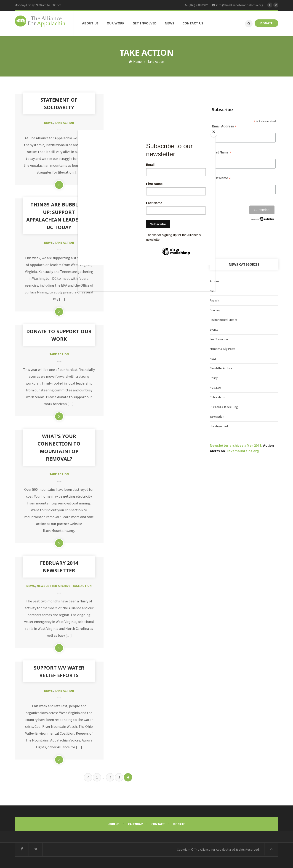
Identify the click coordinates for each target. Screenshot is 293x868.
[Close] (214, 132)
